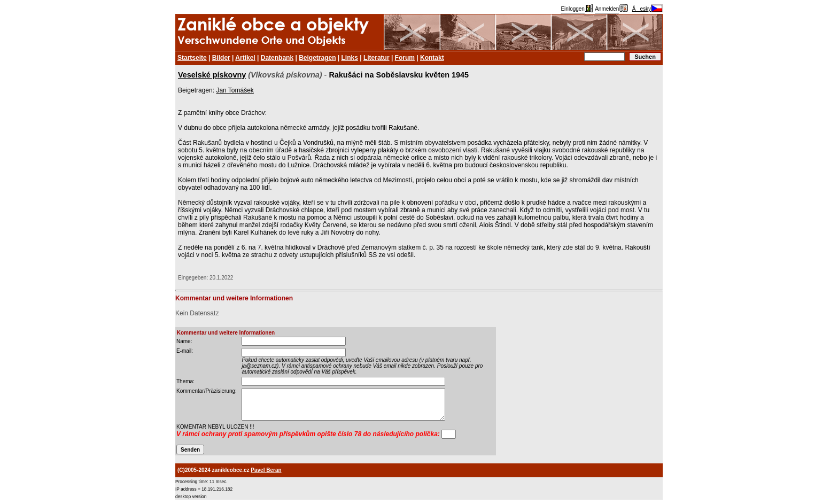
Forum (405, 58)
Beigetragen (317, 58)
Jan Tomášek (235, 90)
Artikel (245, 58)
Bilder (221, 58)
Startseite (192, 58)
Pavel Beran (266, 470)
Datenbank (277, 58)
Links (350, 58)
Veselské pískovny (212, 75)
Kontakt (432, 58)
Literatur (377, 58)
